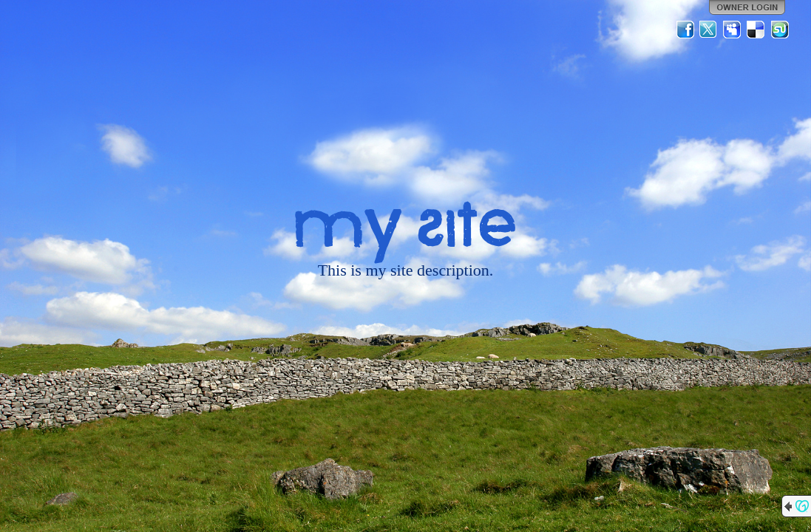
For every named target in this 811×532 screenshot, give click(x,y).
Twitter (709, 30)
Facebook (685, 30)
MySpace (733, 30)
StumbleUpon (780, 30)
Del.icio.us (756, 30)
